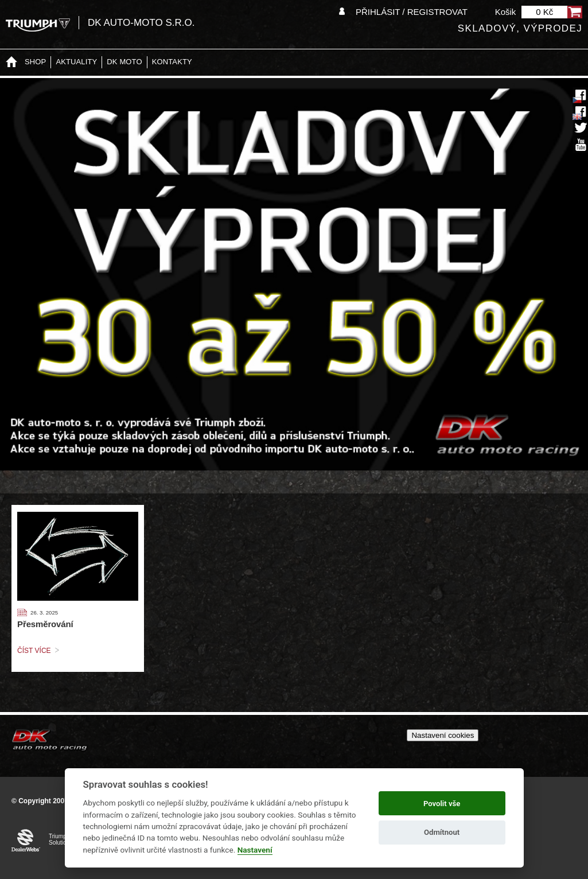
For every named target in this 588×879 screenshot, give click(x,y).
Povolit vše (442, 804)
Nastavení (255, 850)
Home (11, 62)
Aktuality (76, 62)
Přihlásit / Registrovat (412, 12)
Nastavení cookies (443, 735)
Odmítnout (442, 832)
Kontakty (172, 62)
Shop (35, 62)
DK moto (124, 62)
